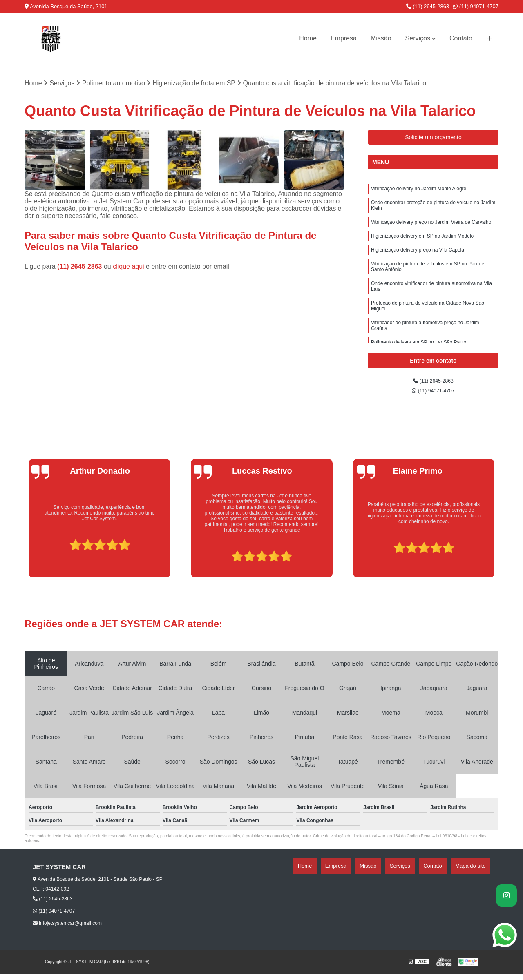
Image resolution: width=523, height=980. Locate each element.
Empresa (344, 38)
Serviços (418, 38)
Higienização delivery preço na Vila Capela (418, 260)
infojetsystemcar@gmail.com (67, 929)
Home (308, 38)
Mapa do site (475, 872)
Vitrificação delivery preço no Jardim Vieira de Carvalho (431, 229)
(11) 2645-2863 (428, 6)
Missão (381, 38)
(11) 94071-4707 (476, 6)
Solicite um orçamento (433, 140)
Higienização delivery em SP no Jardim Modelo (422, 245)
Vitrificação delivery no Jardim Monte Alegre (419, 192)
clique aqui (129, 269)
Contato (461, 38)
